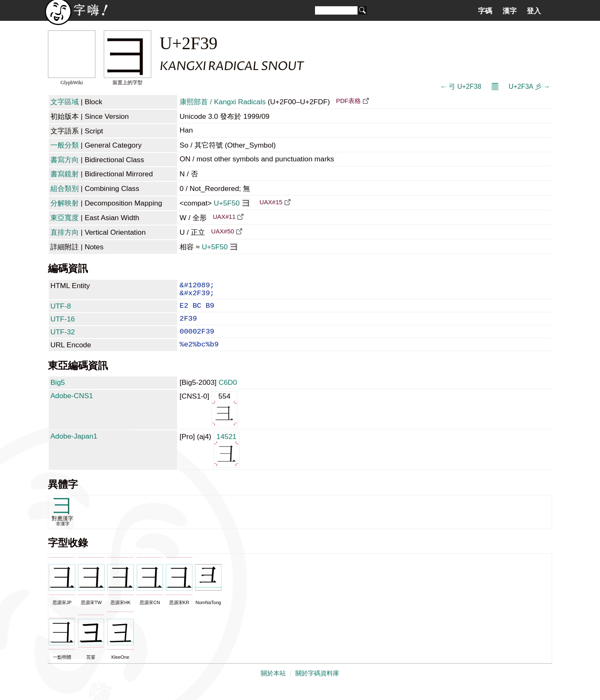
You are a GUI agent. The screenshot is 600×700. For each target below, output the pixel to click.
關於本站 (273, 684)
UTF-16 (63, 325)
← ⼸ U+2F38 (461, 87)
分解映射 (65, 203)
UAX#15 (271, 202)
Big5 (58, 393)
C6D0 (227, 393)
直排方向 (65, 232)
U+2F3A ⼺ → (529, 87)
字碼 (485, 11)
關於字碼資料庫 (317, 684)
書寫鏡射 (65, 174)
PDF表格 (349, 101)
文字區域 (65, 102)
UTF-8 (61, 310)
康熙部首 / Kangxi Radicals (223, 102)
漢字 (510, 11)
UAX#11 (224, 217)
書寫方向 (65, 160)
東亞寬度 (65, 218)
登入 (534, 11)
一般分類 (65, 145)
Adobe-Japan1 (74, 447)
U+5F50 (232, 203)
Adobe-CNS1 (72, 406)
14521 (226, 460)
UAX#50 (223, 231)
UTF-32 (63, 339)
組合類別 (65, 188)
